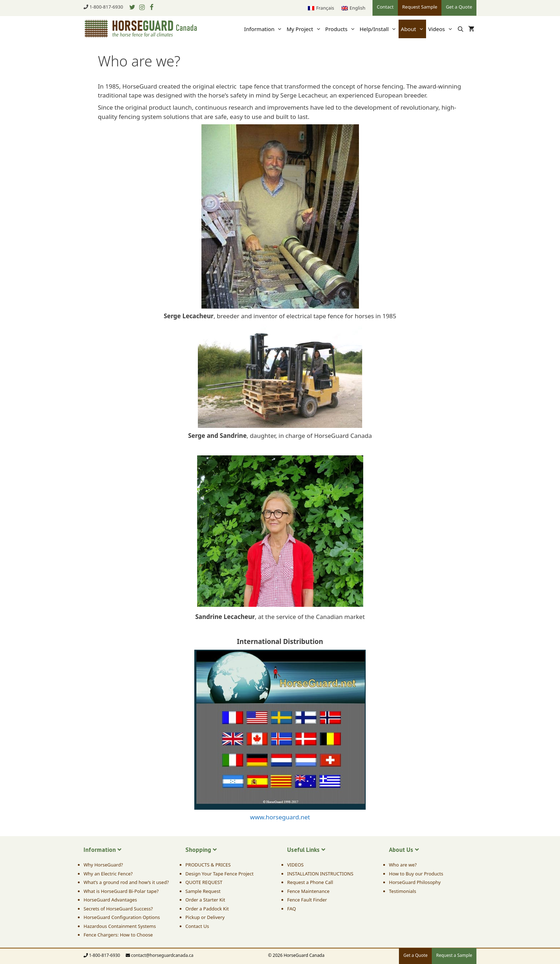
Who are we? (403, 865)
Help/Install (379, 29)
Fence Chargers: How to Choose (118, 935)
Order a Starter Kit (205, 900)
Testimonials (402, 891)
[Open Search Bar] (461, 29)
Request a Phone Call (310, 882)
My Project (305, 29)
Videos (442, 29)
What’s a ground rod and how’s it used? (126, 882)
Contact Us (197, 926)
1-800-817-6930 (106, 7)
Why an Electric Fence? (108, 874)
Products (341, 29)
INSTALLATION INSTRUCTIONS (320, 874)
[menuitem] (321, 8)
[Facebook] (151, 8)
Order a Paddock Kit (207, 909)
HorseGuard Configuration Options (122, 917)
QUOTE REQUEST (204, 882)
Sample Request (203, 891)
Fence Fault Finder (307, 900)
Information (264, 29)
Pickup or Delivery (205, 917)
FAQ (292, 909)
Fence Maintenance (308, 891)
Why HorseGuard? (103, 865)
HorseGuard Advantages (110, 900)
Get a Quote (415, 955)
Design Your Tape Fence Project (219, 874)
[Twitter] (132, 8)
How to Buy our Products (416, 874)
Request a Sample (454, 955)
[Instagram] (142, 8)
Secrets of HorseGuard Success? (118, 909)
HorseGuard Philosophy (415, 882)
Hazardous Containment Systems (120, 926)
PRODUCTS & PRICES (208, 865)
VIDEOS (295, 865)
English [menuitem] (357, 8)
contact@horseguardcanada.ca (162, 955)
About (413, 29)
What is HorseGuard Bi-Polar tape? (121, 891)
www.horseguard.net (280, 817)
